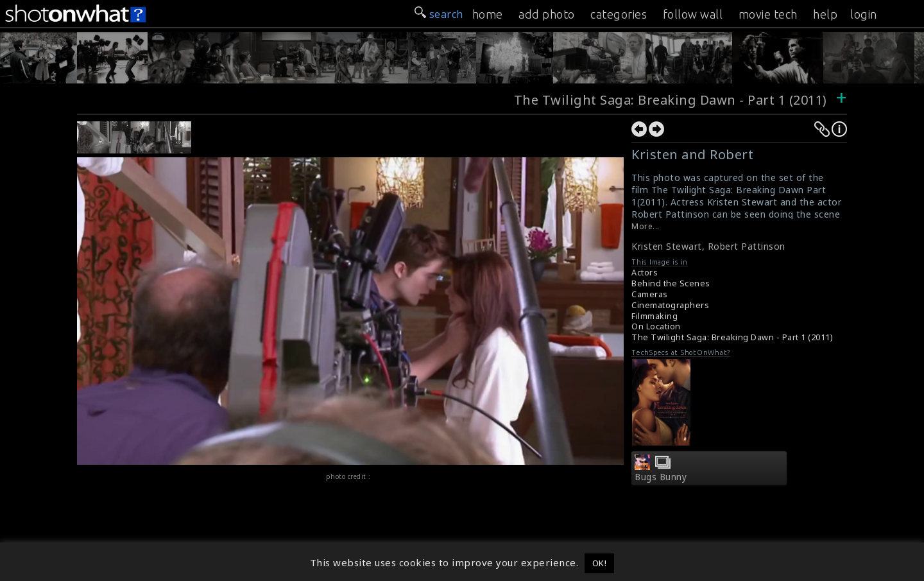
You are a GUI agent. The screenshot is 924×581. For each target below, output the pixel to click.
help (825, 14)
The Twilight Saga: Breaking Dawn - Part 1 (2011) (672, 100)
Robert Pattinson (747, 246)
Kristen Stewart (667, 246)
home (488, 14)
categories (619, 14)
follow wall (693, 14)
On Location (656, 326)
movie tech (768, 14)
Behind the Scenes (671, 283)
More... (646, 226)
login (864, 14)
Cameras (650, 294)
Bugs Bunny (661, 477)
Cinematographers (670, 305)
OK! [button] (600, 563)
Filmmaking (654, 316)
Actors (645, 273)
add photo (547, 14)
